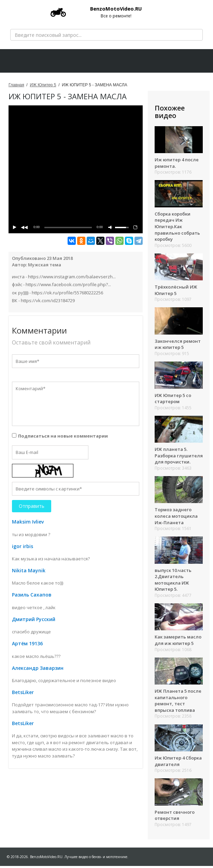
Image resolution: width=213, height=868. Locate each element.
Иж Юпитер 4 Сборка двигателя (178, 763)
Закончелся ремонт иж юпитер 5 (178, 346)
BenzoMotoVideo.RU (101, 12)
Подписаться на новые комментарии (63, 438)
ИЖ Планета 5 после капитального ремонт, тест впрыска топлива (178, 703)
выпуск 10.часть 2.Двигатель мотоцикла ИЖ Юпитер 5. (173, 582)
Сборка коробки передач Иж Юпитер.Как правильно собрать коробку (177, 229)
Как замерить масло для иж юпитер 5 (178, 642)
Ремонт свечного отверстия (175, 817)
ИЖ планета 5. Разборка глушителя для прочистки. (179, 458)
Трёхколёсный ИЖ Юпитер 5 (176, 292)
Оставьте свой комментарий (51, 344)
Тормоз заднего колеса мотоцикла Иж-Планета (176, 518)
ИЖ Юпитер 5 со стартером (173, 400)
